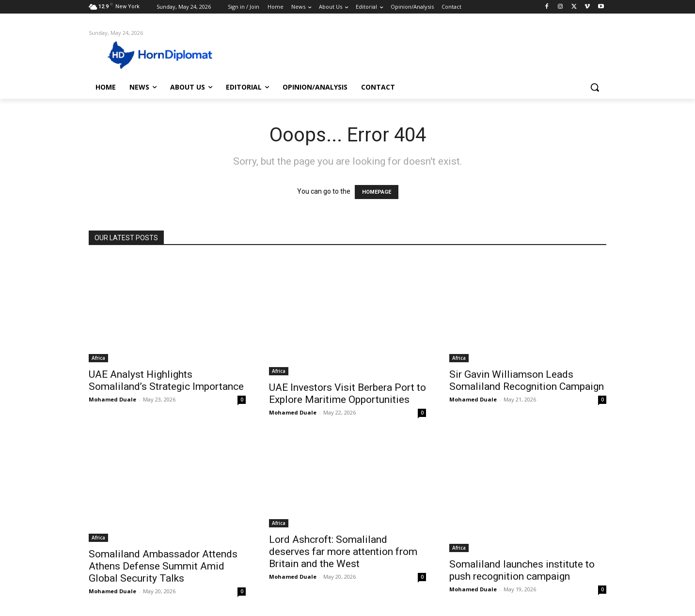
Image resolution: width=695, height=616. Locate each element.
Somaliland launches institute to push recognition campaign (522, 570)
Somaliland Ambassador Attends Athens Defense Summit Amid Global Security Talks (163, 566)
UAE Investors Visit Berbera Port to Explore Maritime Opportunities (347, 393)
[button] (595, 87)
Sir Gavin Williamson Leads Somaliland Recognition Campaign (527, 380)
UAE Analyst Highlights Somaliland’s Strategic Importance (166, 380)
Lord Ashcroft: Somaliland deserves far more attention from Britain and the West (343, 552)
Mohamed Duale (112, 399)
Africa (98, 358)
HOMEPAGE (377, 192)
